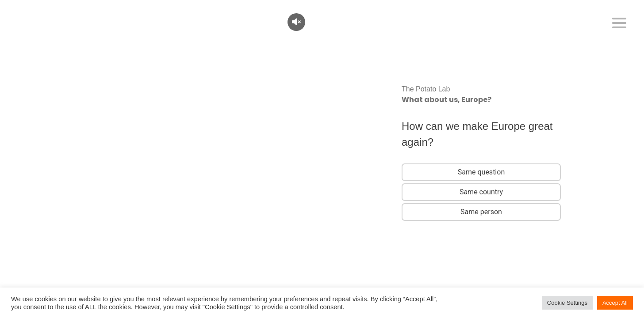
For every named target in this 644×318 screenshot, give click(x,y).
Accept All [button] (615, 303)
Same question (481, 172)
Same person (481, 212)
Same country (481, 192)
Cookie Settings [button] (567, 303)
